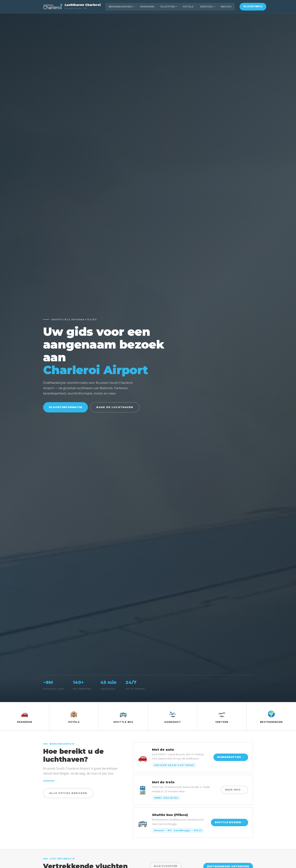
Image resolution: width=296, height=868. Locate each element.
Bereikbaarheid (121, 7)
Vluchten (169, 7)
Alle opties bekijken (68, 793)
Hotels (188, 7)
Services (207, 7)
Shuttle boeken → (230, 822)
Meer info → (234, 790)
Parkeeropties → (231, 757)
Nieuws (226, 7)
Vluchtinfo (253, 6)
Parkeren (147, 7)
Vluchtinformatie (66, 407)
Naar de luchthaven (115, 407)
